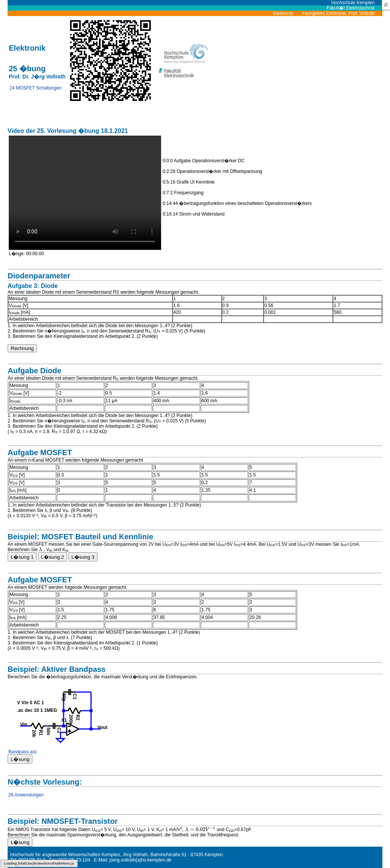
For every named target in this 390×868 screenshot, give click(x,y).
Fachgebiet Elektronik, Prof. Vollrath (342, 13)
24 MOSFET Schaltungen (36, 88)
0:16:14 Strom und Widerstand (194, 214)
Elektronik (287, 13)
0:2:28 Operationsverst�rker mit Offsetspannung (212, 171)
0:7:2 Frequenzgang (183, 193)
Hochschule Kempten (357, 3)
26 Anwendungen (26, 795)
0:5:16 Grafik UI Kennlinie (189, 182)
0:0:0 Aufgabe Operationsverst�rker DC (204, 161)
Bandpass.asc (23, 752)
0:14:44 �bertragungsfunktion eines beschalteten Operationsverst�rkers (237, 203)
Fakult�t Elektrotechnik (354, 8)
